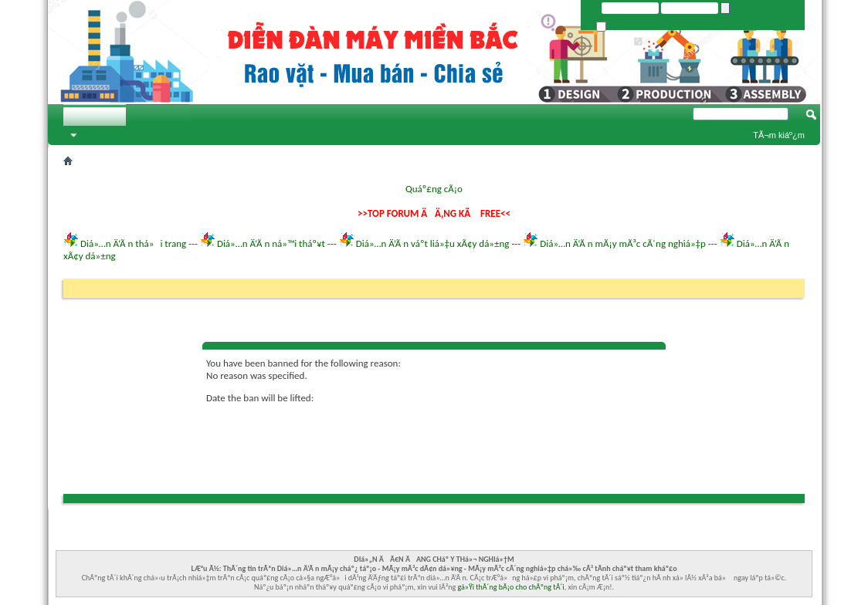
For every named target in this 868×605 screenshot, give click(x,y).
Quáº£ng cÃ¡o (434, 189)
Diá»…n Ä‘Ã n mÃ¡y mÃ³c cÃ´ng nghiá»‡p (623, 243)
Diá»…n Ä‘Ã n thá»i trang (133, 243)
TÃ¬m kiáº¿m (779, 135)
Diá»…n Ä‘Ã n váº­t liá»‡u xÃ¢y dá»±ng (433, 243)
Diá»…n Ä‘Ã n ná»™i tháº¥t (271, 243)
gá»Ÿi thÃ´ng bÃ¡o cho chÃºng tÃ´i (511, 587)
